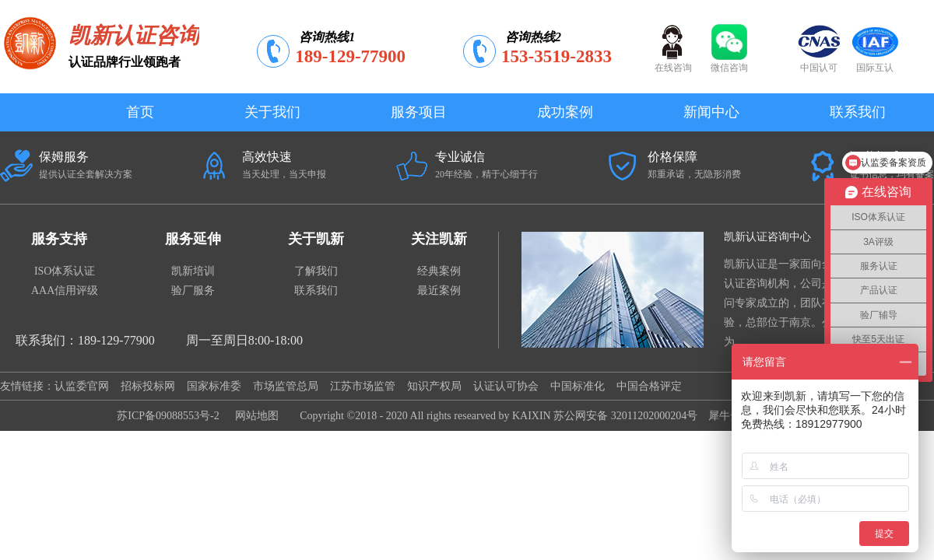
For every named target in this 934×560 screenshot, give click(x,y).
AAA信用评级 (65, 290)
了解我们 (316, 271)
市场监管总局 (286, 386)
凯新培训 (193, 271)
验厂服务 (193, 290)
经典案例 (439, 271)
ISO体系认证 (65, 271)
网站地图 (254, 416)
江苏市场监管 (363, 386)
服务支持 (59, 239)
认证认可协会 (506, 386)
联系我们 (316, 290)
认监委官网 (82, 386)
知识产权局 (434, 386)
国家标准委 (214, 386)
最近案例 (439, 290)
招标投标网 (148, 386)
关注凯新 (439, 239)
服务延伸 (193, 239)
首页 (140, 112)
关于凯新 (316, 239)
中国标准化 (578, 386)
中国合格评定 (649, 386)
